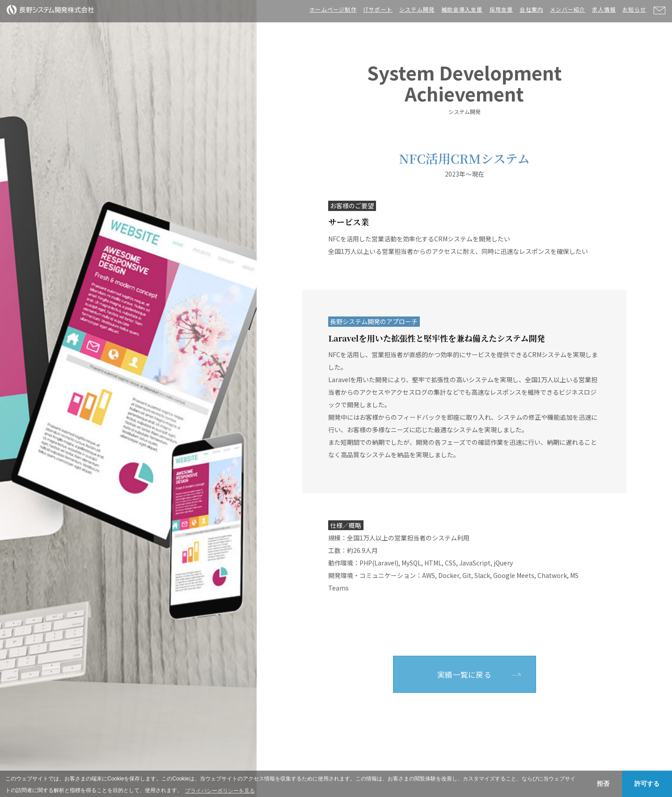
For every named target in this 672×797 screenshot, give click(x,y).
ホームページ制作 (333, 9)
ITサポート (378, 9)
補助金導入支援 (462, 9)
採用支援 (501, 9)
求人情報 (604, 9)
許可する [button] (647, 784)
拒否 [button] (603, 784)
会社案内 (531, 9)
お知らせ (634, 9)
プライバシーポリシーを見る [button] (220, 791)
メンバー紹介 (568, 9)
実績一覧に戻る (464, 675)
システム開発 (417, 9)
